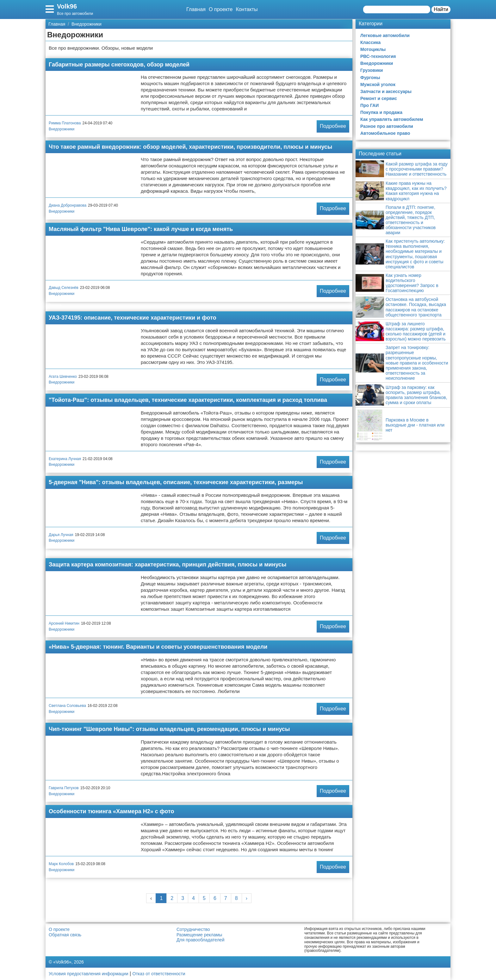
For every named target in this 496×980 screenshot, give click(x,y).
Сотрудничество (193, 929)
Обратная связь (65, 935)
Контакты (247, 9)
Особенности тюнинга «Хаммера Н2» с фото (111, 811)
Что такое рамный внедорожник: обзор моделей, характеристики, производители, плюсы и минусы (190, 147)
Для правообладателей (200, 940)
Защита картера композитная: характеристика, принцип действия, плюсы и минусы (167, 565)
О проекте (221, 9)
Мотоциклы (373, 49)
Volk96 (67, 6)
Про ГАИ (369, 105)
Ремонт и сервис (379, 98)
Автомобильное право (385, 133)
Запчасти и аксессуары (386, 91)
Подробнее (333, 126)
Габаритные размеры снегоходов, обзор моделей (119, 65)
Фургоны (370, 78)
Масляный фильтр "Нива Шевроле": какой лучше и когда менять (141, 229)
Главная (196, 9)
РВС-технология (378, 56)
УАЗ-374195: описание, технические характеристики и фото (133, 318)
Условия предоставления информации (88, 974)
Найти (441, 9)
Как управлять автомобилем (392, 119)
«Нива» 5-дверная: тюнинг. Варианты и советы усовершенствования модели (158, 647)
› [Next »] (247, 898)
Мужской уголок (378, 84)
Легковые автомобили (385, 35)
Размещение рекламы (199, 935)
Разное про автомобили (387, 126)
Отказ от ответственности (159, 974)
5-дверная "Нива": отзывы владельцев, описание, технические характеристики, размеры (176, 482)
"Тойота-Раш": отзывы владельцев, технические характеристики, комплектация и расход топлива (188, 400)
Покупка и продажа (381, 112)
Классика (370, 42)
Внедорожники (62, 129)
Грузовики (372, 70)
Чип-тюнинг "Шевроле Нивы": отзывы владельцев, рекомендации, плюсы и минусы (169, 729)
